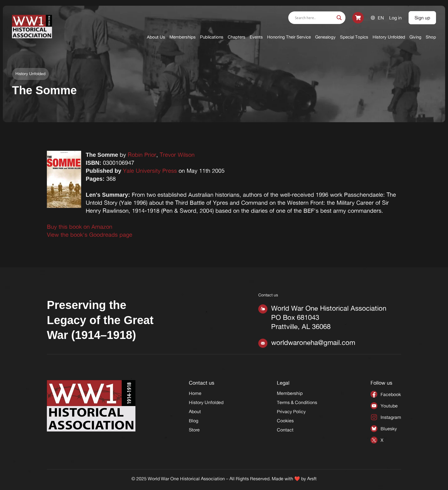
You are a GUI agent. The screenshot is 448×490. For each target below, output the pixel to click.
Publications (212, 37)
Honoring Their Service (289, 37)
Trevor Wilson (177, 155)
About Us (156, 37)
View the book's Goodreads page (90, 235)
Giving (415, 37)
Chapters (237, 37)
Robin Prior (142, 155)
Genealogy (325, 37)
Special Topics (354, 37)
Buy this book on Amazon (80, 227)
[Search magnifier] (339, 18)
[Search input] (314, 18)
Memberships (183, 37)
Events (256, 37)
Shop (431, 37)
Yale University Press (150, 171)
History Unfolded (389, 37)
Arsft (312, 479)
